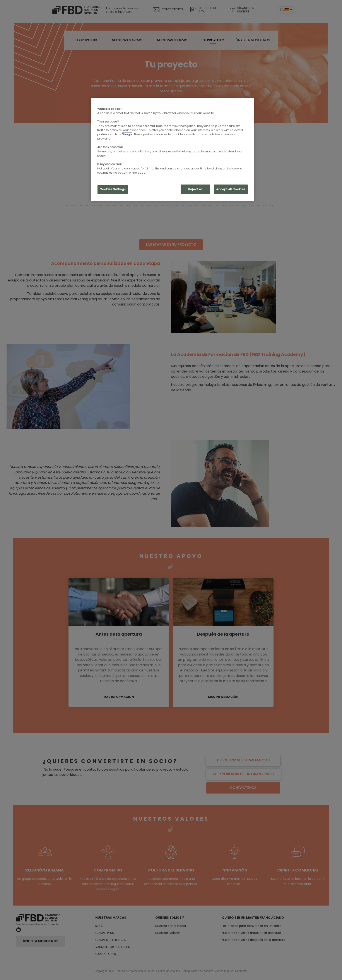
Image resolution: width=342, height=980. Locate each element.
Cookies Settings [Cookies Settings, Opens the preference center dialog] (113, 189)
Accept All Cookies (231, 189)
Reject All (195, 189)
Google (127, 134)
